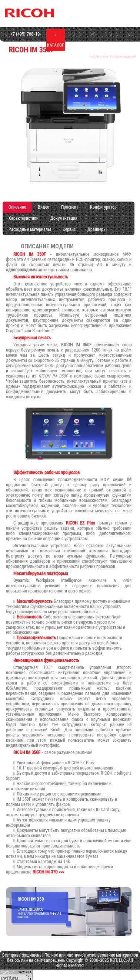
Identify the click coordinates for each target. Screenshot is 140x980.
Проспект (70, 207)
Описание (17, 207)
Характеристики (24, 218)
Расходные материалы (30, 229)
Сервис (69, 229)
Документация (64, 218)
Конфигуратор (103, 207)
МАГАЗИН (74, 40)
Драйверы (97, 229)
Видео (44, 207)
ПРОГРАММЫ (111, 40)
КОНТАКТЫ (129, 40)
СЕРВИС (92, 39)
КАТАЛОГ (56, 40)
